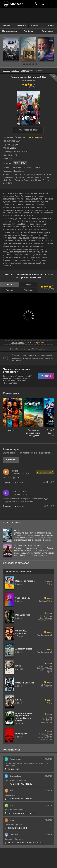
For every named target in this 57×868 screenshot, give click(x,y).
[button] (21, 64)
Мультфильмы (9, 31)
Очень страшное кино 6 (21, 813)
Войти (36, 4)
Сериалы (36, 26)
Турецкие (25, 71)
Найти (46, 376)
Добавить (11, 460)
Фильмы (21, 26)
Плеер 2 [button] (28, 285)
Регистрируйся (18, 343)
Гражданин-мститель (20, 784)
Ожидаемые (48, 31)
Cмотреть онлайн (28, 130)
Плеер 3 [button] (10, 290)
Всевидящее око (17, 828)
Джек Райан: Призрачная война (26, 843)
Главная (7, 26)
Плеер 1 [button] (10, 285)
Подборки (29, 31)
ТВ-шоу (50, 26)
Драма (13, 148)
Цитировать (19, 483)
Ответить (7, 483)
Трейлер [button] (28, 290)
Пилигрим (13, 769)
